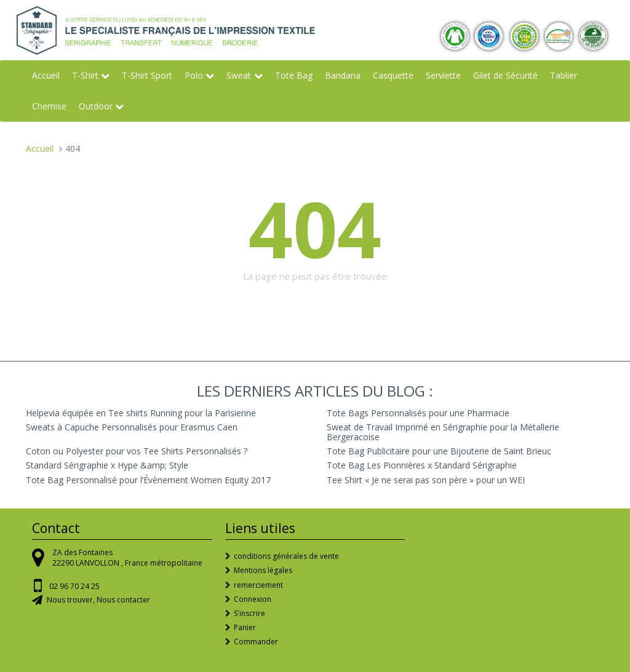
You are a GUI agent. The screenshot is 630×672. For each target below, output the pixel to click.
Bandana (343, 75)
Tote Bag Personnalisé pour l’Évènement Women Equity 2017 (148, 480)
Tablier (564, 75)
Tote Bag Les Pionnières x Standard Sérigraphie (422, 465)
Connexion (253, 599)
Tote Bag (294, 75)
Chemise (49, 106)
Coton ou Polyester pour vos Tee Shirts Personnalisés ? (137, 451)
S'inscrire (249, 613)
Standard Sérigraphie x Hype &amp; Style (107, 465)
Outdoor (96, 106)
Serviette (443, 75)
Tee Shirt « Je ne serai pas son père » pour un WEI (426, 480)
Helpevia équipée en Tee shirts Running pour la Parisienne (141, 413)
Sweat (239, 75)
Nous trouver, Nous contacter (98, 600)
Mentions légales (263, 570)
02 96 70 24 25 (74, 586)
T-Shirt (85, 75)
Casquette (393, 75)
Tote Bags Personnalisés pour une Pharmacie (418, 413)
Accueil (46, 75)
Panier (245, 627)
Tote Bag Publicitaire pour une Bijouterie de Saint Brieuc (439, 451)
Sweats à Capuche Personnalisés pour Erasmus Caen (132, 427)
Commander (256, 642)
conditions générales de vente (286, 556)
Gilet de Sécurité (505, 75)
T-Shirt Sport (147, 75)
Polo (194, 75)
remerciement (258, 585)
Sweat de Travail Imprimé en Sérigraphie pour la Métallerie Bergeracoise (443, 432)
